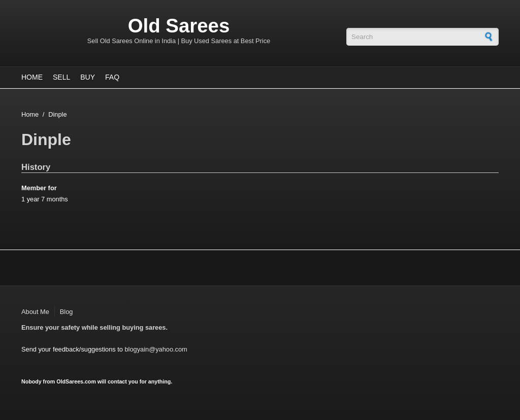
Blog (67, 312)
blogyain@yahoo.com (156, 349)
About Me (35, 312)
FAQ (112, 77)
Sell (61, 77)
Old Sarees (179, 26)
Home (32, 77)
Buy (88, 77)
